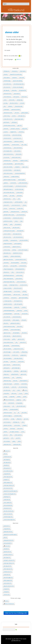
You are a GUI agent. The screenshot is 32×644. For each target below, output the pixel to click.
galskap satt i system (15, 323)
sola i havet (24, 412)
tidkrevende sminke (8, 113)
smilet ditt (17, 384)
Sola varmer (20, 428)
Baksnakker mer (7, 253)
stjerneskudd (11, 403)
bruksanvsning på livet (20, 173)
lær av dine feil (7, 317)
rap (26, 202)
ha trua (5, 208)
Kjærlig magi (20, 100)
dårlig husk (19, 419)
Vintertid (6, 74)
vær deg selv (6, 387)
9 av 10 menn (17, 291)
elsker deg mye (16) (8, 569)
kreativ (16, 221)
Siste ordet (22, 78)
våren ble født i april (21, 406)
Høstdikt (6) (6, 465)
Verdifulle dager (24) (8, 517)
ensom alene (21, 361)
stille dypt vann (21, 116)
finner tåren (20, 326)
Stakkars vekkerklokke (15, 256)
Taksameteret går (19, 106)
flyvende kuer (7, 377)
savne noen (13, 361)
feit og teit (24, 320)
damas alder (12, 100)
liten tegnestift (20, 231)
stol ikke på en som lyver (21, 186)
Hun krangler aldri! (8, 151)
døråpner (10, 106)
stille (24, 400)
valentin (5, 432)
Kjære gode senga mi (8, 189)
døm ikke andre (16, 227)
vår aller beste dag (19, 189)
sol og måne (6, 393)
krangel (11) (6, 479)
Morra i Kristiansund (9, 400)
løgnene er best (7, 333)
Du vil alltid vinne (7, 84)
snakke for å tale (16, 365)
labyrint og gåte (22, 180)
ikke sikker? (25, 294)
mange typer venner (8, 202)
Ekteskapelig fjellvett (20, 269)
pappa (14, 441)
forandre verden (15, 144)
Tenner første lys (7, 97)
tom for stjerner (7, 422)
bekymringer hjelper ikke (9, 282)
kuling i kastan (7, 406)
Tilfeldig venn (7, 71)
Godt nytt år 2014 (7, 93)
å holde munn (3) (7, 457)
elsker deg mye (7, 336)
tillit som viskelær (7, 349)
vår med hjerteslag (23, 387)
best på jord (14, 298)
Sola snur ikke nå (20, 272)
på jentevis (19, 377)
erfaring (24, 291)
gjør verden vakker (19, 164)
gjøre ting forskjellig (23, 298)
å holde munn (15, 355)
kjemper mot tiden (8, 425)
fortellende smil (7, 160)
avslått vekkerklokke (23, 183)
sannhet (14, 116)
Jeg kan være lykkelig (18, 81)
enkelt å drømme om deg (9, 326)
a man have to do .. (18, 138)
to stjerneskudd (7, 218)
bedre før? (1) (7, 526)
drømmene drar (7, 199)
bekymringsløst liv (24, 381)
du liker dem (20, 208)
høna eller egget (7, 352)
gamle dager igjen (16, 368)
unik (13, 377)
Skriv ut (18, 59)
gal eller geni (6, 122)
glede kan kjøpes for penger (10, 180)
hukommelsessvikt (16, 317)
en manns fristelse (8, 170)
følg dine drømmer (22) (9, 586)
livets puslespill (7, 320)
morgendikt (12, 397)
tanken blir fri (23, 342)
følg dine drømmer (17, 336)
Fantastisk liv (15, 71)
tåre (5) (5, 537)
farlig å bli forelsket (8, 243)
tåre (16, 342)
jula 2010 (18, 438)
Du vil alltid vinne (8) (8, 471)
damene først (7, 355)
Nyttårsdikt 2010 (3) (8, 532)
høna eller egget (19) (8, 577)
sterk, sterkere (17, 151)
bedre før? (6, 129)
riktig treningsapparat (8, 269)
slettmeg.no (14, 122)
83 (19, 412)
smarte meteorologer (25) (9, 520)
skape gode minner (15, 211)
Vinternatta (14, 90)
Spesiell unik (24, 211)
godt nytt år (6, 438)
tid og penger (19, 403)
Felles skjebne (7, 78)
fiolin (23, 422)
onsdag (5, 397)
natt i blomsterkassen (18, 237)
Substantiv (15, 78)
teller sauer (14, 393)
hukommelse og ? (7, 148)
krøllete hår (17, 307)
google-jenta (23, 355)
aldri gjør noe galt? (8, 291)
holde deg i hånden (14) (9, 563)
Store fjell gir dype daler (19, 84)
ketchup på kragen (8, 307)
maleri (19, 390)
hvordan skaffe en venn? (21, 259)
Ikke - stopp (24, 144)
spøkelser (6, 183)
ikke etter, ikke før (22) (8, 511)
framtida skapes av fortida (9, 125)
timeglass (25, 425)
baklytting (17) (7, 497)
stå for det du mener (8, 173)
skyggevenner (13, 132)
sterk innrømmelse (8, 141)
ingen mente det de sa (8, 154)
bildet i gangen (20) (8, 580)
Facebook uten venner (18, 218)
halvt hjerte (19, 196)
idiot (5, 106)
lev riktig (6, 103)
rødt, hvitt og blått (18, 304)
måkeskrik (6, 330)
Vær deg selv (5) (7, 462)
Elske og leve (16, 97)
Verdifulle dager (7, 81)
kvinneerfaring (7, 135)
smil (14, 390)
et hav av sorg (7, 250)
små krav (6, 428)
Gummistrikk (13, 183)
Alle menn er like (7, 237)
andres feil (14, 387)
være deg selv (17, 170)
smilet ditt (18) (7, 500)
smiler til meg (7, 116)
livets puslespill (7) (8, 543)
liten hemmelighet (8, 358)
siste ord (6, 435)
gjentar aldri (23, 374)
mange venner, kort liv (19, 349)
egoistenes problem (16, 109)
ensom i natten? (7, 234)
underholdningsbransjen (9, 310)
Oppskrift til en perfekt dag (16, 74)
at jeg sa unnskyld (8, 288)
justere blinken (19, 278)
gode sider (6, 211)
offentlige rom (16, 422)
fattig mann (6, 374)
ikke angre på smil (17, 234)
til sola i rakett (7, 339)
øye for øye (17, 314)
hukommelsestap (15, 345)
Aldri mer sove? (17, 294)
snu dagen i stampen (14, 432)
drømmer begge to (8, 416)
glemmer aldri (21, 339)
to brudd (22, 103)
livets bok (15, 381)
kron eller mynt (7, 390)
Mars (11, 435)
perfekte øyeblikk (19, 202)
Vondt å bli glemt (7, 294)
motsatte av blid (18, 416)
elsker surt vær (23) (8, 514)
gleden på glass (25, 113)
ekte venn (6, 266)
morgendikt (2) (7, 529)
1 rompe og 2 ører (8, 301)
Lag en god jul (17, 93)
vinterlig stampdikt (14, 409)
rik (15, 412)
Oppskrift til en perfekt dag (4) (10, 534)
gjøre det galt (24, 371)
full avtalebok (18, 224)
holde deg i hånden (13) (9, 485)
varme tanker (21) (7, 583)
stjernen (5, 409)
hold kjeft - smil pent (15, 129)
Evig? (21, 221)
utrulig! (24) (6, 592)
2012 (14, 199)
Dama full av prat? (18, 288)
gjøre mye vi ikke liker (8, 259)
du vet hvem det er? (16, 205)
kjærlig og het (7, 368)
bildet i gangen (16, 320)
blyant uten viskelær (8, 167)
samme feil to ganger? (8, 186)
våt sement (24, 333)
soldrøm (19, 397)
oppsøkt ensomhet (8, 304)
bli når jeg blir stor (18, 301)
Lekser (5, 100)
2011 (12, 438)
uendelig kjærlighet (8, 314)
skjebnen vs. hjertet (19, 141)
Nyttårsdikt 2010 (7, 444)
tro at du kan (6, 157)
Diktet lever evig (7, 381)
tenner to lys (12, 208)
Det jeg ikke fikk (23, 90)
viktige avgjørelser (8, 371)
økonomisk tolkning (17, 135)
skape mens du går (8, 384)
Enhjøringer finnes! (14, 285)
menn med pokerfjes (8, 164)
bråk (5, 403)
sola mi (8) (7, 546)
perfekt (25, 397)
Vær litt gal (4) (7, 459)
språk (11, 224)
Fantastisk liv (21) (7, 508)
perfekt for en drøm (8, 221)
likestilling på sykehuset (9, 275)
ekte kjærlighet (16, 333)
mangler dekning (15, 176)
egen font (20, 125)
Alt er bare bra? (7, 87)
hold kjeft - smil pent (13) (9, 560)
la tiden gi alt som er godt (9, 231)
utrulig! (13, 419)
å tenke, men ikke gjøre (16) (10, 494)
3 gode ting (19, 310)
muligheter (17, 167)
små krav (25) (7, 595)
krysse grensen (14, 240)
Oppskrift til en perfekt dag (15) (10, 491)
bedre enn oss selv (8, 412)
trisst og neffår (14, 266)
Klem (13, 272)
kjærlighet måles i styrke (9, 215)
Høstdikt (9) (6, 549)
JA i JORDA (6, 240)
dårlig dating (24, 352)
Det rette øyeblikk (15, 263)
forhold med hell (7, 138)
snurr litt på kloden (21, 215)
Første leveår (19, 154)
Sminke (24, 205)
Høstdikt (6, 224)
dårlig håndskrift (15, 374)
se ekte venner (7, 247)
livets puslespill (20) (8, 505)
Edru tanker (24, 263)
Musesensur (6, 272)
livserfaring (21, 132)
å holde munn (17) (8, 572)
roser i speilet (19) (8, 502)
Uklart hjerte (23, 71)
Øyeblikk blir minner (18, 253)
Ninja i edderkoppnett (8, 278)
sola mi (25, 390)
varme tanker (17, 425)
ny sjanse (6, 132)
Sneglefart (6, 256)
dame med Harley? (18, 148)
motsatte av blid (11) (8, 554)
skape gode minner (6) (8, 540)
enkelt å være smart (16, 157)
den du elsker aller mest (9, 192)
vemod (26, 310)
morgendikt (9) (7, 474)
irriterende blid (23, 266)
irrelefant (24, 307)
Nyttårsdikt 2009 (17, 444)
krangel (5, 285)
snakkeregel (6, 109)
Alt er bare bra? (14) (8, 488)
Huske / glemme (18, 435)
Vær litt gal (13, 428)
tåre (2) (5, 454)
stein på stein (25, 314)
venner (23, 432)
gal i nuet (26, 419)
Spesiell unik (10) (7, 552)
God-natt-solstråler (24, 240)
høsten (19, 441)
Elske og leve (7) (7, 468)
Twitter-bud (6, 176)
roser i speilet (16, 352)
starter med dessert (21, 282)
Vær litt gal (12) (7, 557)
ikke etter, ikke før (14, 103)
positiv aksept (19, 275)
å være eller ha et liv (8, 119)
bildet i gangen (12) (8, 482)
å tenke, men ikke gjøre (18, 87)
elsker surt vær (7, 227)
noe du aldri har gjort (23, 250)
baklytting (16, 371)
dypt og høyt (6, 345)
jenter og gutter (18, 243)
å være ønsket (20, 192)
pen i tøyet (12, 196)
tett (13, 406)
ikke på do (6, 323)
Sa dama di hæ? (24, 285)
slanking (14, 250)
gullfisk (14, 339)
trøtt (19, 199)
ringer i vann (25, 167)
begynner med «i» (16, 247)
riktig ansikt (25, 129)
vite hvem (17, 113)
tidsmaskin (15, 160)
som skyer (6, 361)
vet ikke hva (6, 298)
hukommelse (24, 384)
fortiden (5, 196)
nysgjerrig (19, 400)
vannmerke (6, 263)
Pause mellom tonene (8, 342)
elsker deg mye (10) (8, 477)
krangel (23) (6, 589)
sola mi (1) (7, 451)
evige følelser (7, 144)
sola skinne (6, 419)
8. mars (21, 393)
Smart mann (24, 97)
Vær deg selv (6, 90)
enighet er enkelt (24, 160)
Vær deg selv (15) (7, 566)
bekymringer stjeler (19, 119)
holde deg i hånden (18, 358)
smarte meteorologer (15, 330)
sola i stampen (7, 441)
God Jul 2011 (6, 205)
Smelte (26, 393)
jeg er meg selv (7, 365)
